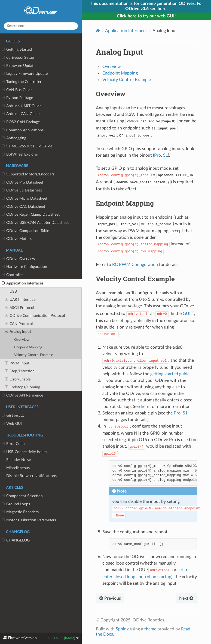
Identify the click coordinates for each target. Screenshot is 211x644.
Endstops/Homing (22, 387)
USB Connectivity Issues (24, 452)
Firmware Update (19, 66)
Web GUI (12, 424)
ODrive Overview (18, 259)
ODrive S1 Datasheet (22, 190)
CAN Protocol (19, 324)
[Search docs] (41, 26)
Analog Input (18, 332)
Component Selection (22, 496)
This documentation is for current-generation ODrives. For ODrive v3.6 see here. (146, 6)
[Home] (98, 31)
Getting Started (17, 49)
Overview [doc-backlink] (111, 94)
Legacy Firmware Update (25, 74)
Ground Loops (16, 504)
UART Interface (20, 300)
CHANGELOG (16, 540)
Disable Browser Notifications (31, 476)
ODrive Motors (17, 239)
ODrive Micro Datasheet (25, 199)
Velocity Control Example (34, 355)
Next (186, 598)
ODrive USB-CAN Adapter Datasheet (35, 223)
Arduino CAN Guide (21, 114)
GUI (186, 314)
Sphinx (122, 629)
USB (13, 291)
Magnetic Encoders (20, 512)
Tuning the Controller (22, 82)
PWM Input (17, 363)
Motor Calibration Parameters (29, 520)
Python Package (17, 98)
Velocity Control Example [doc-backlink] (135, 279)
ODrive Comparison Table (25, 231)
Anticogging (14, 138)
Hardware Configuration (24, 267)
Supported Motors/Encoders (28, 174)
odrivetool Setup (18, 58)
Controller (12, 275)
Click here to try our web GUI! (146, 16)
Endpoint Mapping (28, 347)
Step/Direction (20, 371)
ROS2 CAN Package (21, 122)
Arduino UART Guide (22, 106)
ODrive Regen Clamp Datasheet (31, 215)
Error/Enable (18, 379)
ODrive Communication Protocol (35, 316)
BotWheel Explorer (20, 154)
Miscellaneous (18, 468)
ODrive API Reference (22, 395)
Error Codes (14, 444)
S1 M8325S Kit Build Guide (27, 146)
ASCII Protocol (19, 308)
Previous (110, 598)
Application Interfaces (22, 283)
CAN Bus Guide (17, 90)
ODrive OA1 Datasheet (23, 207)
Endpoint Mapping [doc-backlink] (125, 203)
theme (150, 629)
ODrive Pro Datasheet (22, 182)
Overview (22, 340)
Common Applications (23, 130)
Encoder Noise (19, 460)
